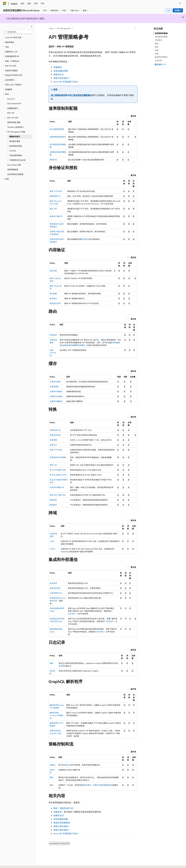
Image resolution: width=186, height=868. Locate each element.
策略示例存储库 (61, 830)
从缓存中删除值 (56, 401)
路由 (157, 43)
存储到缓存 (54, 387)
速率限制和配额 (161, 33)
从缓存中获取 (55, 382)
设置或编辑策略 (61, 71)
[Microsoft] (5, 3)
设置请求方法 (55, 430)
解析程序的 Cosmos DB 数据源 (56, 715)
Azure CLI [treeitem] (11, 99)
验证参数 (53, 293)
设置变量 (53, 440)
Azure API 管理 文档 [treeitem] (13, 37)
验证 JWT (53, 209)
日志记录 (158, 60)
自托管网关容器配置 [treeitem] (15, 174)
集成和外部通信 (161, 57)
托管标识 (85, 239)
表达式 (68, 765)
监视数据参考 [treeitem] (13, 108)
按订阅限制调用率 (59, 95)
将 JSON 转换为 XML (58, 470)
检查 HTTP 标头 (56, 191)
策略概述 (58, 67)
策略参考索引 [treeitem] (15, 137)
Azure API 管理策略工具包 (65, 82)
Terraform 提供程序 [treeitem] (15, 127)
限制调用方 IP (55, 196)
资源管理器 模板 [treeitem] (14, 122)
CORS (52, 541)
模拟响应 (53, 505)
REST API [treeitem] (11, 113)
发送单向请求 (55, 588)
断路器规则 (80, 345)
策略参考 (58, 812)
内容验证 (158, 40)
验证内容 (53, 271)
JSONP (52, 549)
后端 (97, 340)
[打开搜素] (180, 3)
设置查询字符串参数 (58, 457)
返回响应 (53, 500)
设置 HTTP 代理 (53, 353)
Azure (51, 28)
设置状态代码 (55, 435)
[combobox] (18, 32)
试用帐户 (178, 10)
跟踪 (52, 663)
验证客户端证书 (56, 216)
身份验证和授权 (161, 37)
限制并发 (53, 160)
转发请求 (53, 335)
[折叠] (32, 26)
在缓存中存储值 (56, 396)
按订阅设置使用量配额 (80, 95)
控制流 (52, 765)
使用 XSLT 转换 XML (58, 495)
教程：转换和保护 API (63, 808)
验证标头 (53, 298)
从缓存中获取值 (56, 391)
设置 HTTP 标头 (56, 450)
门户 (168, 10)
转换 (157, 50)
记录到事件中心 (56, 593)
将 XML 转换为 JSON (58, 475)
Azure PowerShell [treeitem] (14, 103)
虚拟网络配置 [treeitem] (13, 169)
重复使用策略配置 (62, 823)
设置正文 (53, 445)
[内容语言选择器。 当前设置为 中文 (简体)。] (10, 864)
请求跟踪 (62, 666)
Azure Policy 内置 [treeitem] (14, 165)
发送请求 (53, 583)
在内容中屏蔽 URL (57, 487)
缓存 (157, 47)
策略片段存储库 (61, 78)
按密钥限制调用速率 (58, 137)
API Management (64, 28)
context (79, 440)
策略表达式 (59, 74)
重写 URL (53, 465)
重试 (52, 777)
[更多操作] (135, 29)
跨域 (157, 54)
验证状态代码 (55, 303)
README (71, 614)
